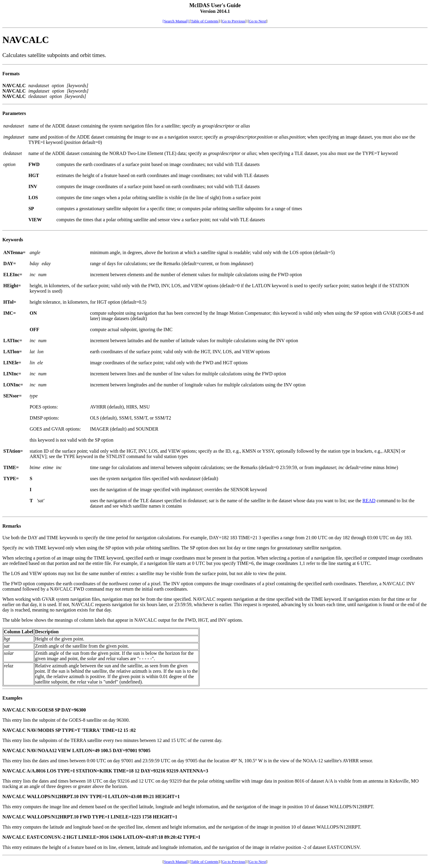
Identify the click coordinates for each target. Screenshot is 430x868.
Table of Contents (205, 21)
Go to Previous (234, 21)
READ (369, 501)
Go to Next (257, 21)
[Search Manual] (176, 21)
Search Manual (176, 862)
